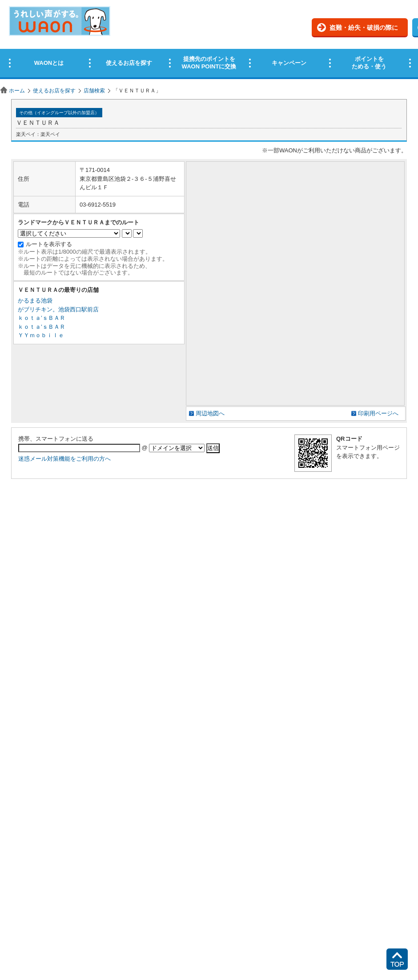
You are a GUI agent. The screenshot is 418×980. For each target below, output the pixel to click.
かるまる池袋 (35, 301)
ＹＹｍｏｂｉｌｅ (41, 335)
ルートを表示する (49, 244)
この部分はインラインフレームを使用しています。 (209, 41)
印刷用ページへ (378, 413)
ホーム (17, 91)
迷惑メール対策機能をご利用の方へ (64, 459)
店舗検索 (94, 91)
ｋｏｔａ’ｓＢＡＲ (42, 318)
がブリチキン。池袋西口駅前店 (58, 309)
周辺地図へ (210, 413)
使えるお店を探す (54, 91)
